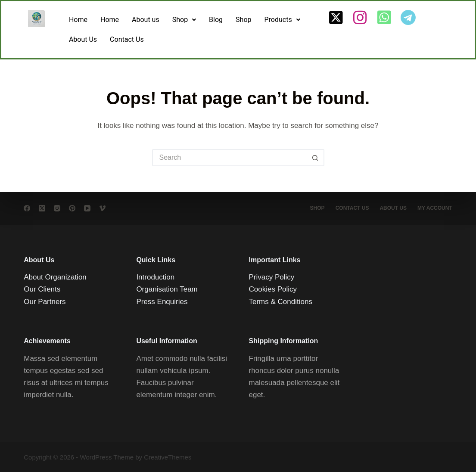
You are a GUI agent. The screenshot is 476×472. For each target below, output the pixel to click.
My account (435, 208)
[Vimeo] (102, 208)
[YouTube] (87, 208)
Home (78, 20)
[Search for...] (230, 158)
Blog (216, 20)
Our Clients (42, 289)
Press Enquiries (162, 301)
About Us (83, 39)
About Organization (55, 277)
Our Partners (45, 301)
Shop (184, 20)
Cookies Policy (273, 289)
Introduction (155, 277)
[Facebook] (27, 208)
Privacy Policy (272, 277)
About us (146, 20)
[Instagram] (57, 208)
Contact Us (127, 39)
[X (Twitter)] (42, 208)
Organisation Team (167, 289)
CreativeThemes (168, 457)
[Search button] (316, 158)
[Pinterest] (72, 208)
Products (282, 20)
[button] (184, 20)
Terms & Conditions (281, 301)
